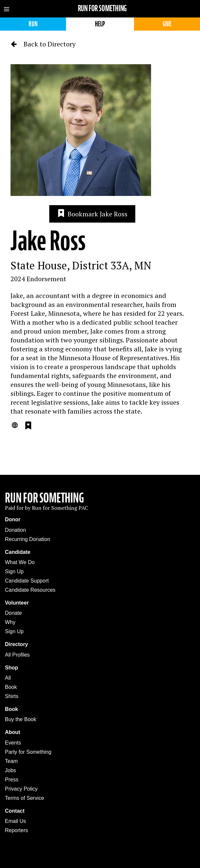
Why (10, 622)
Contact (15, 811)
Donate (13, 613)
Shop (11, 668)
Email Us (15, 821)
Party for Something (28, 752)
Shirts (12, 696)
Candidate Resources (30, 590)
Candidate (18, 552)
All (8, 678)
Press (12, 780)
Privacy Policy (21, 789)
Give (167, 24)
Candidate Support (27, 581)
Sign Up (14, 571)
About (12, 732)
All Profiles (17, 655)
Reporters (16, 830)
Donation (15, 530)
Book (11, 687)
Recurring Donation (28, 539)
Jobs (11, 770)
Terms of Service (24, 798)
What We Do (20, 562)
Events (13, 743)
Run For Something (44, 498)
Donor (13, 519)
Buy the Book (21, 719)
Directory (16, 644)
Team (11, 761)
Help (100, 24)
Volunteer (17, 603)
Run (33, 24)
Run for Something (102, 8)
